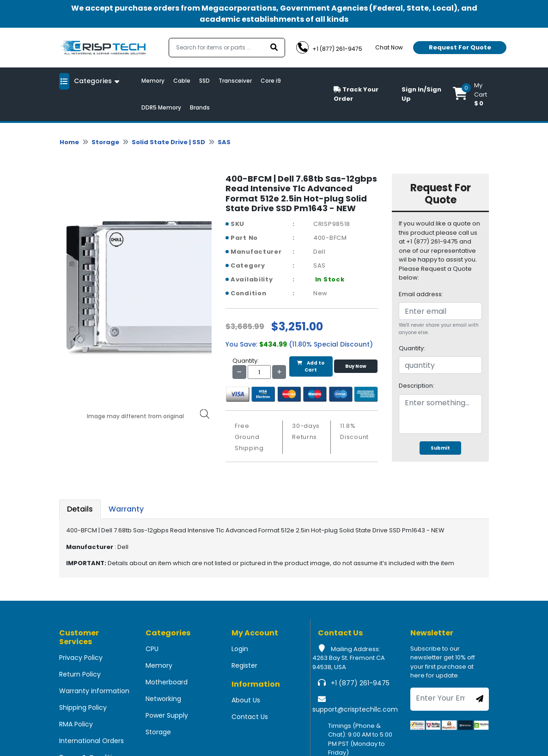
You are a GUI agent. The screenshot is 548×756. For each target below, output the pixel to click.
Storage (105, 142)
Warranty (126, 509)
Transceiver (235, 81)
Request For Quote (460, 47)
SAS (224, 142)
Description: (417, 386)
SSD (204, 81)
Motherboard (167, 682)
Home (69, 142)
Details (80, 509)
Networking (163, 699)
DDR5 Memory (161, 107)
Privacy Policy (81, 658)
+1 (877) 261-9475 (360, 683)
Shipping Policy (83, 707)
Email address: (421, 294)
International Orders (91, 741)
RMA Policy (76, 724)
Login (240, 649)
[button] (471, 94)
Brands (200, 107)
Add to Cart (311, 366)
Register (244, 665)
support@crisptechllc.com (355, 709)
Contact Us (250, 717)
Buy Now (356, 366)
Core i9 (271, 81)
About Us (246, 700)
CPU (152, 649)
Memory (153, 81)
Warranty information (94, 691)
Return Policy (80, 674)
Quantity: (412, 348)
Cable (182, 81)
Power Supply (167, 715)
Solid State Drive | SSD (168, 142)
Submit (440, 448)
